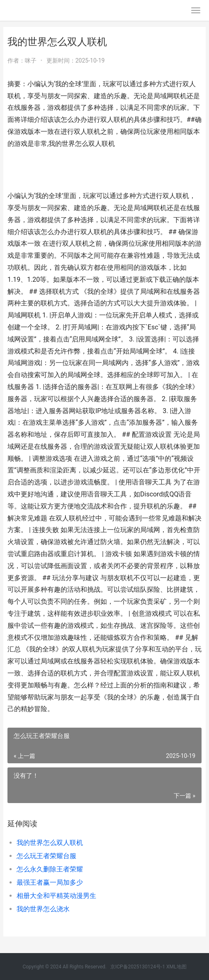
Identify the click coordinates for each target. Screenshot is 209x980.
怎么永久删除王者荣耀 (50, 869)
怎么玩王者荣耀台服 (46, 856)
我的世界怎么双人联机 (50, 843)
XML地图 (176, 967)
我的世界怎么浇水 (43, 909)
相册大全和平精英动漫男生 (56, 896)
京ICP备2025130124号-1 (138, 967)
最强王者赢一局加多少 (50, 882)
